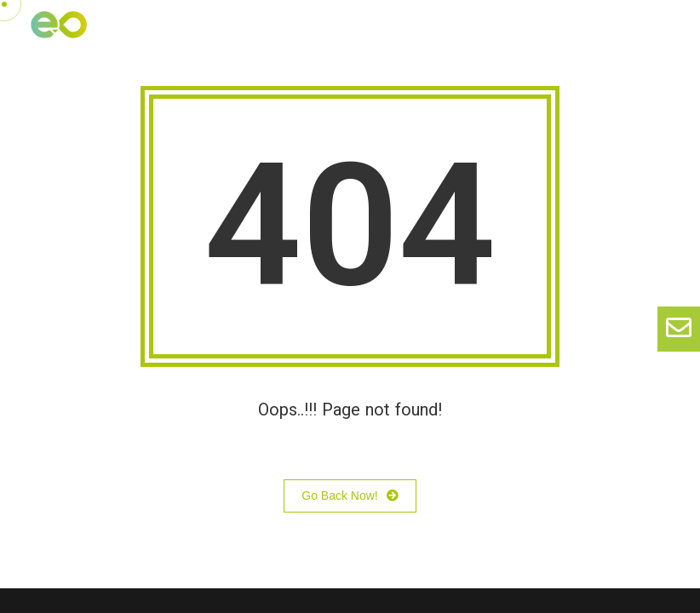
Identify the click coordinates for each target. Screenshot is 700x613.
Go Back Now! (350, 496)
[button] (666, 37)
